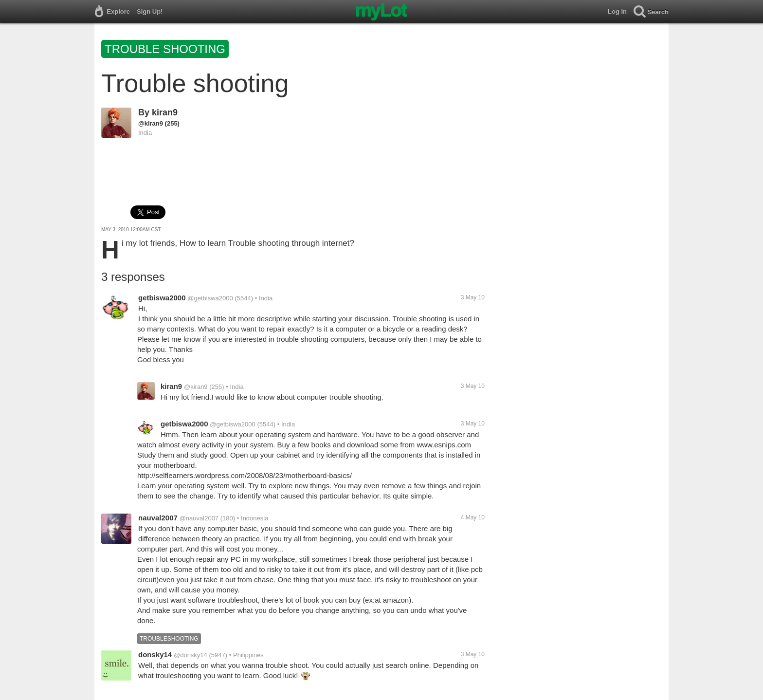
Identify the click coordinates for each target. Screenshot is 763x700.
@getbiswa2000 (210, 298)
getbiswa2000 (162, 298)
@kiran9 (151, 123)
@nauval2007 (199, 518)
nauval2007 (158, 518)
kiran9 (165, 112)
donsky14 (155, 654)
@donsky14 (191, 655)
